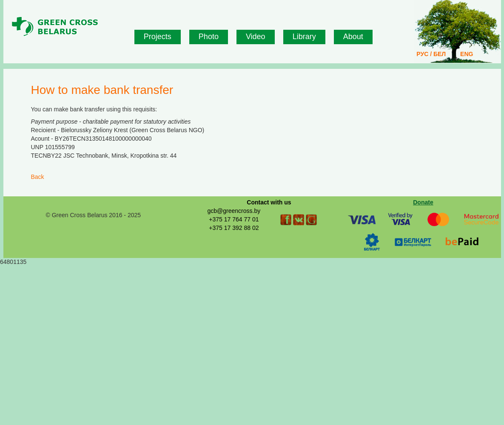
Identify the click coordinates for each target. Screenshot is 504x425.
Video (256, 37)
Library (304, 37)
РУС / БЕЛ (431, 54)
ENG (467, 54)
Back (38, 177)
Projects (158, 37)
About (353, 37)
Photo (209, 37)
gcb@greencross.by (234, 211)
